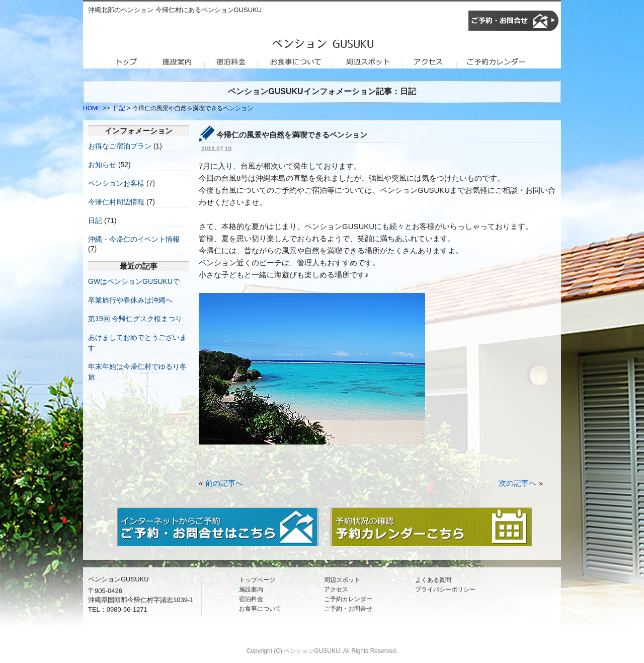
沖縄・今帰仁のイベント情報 (134, 239)
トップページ (257, 580)
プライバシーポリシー (445, 590)
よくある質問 (433, 580)
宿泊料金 (251, 599)
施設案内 (251, 590)
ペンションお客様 (116, 183)
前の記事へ (224, 483)
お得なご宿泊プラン (120, 146)
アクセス (336, 590)
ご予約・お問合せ (348, 609)
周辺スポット (342, 580)
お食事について (260, 609)
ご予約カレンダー (348, 599)
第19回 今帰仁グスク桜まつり (135, 319)
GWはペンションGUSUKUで (134, 281)
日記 (119, 108)
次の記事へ (517, 483)
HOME (92, 108)
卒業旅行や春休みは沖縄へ (130, 300)
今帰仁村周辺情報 (116, 202)
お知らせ (102, 165)
